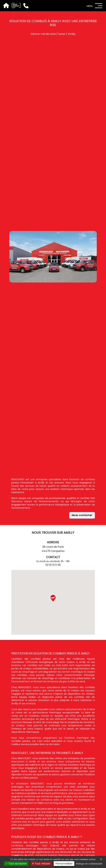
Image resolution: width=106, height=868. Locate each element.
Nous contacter (82, 515)
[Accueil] (6, 6)
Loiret (62, 34)
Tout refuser (41, 864)
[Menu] (99, 6)
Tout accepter (16, 864)
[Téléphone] (25, 6)
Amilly (72, 34)
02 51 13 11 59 (53, 565)
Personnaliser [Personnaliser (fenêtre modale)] (64, 864)
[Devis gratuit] (15, 6)
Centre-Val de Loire (43, 34)
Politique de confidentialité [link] (89, 864)
